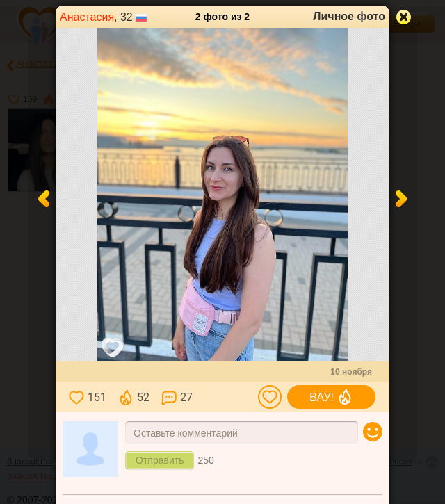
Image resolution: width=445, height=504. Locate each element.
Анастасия (87, 17)
